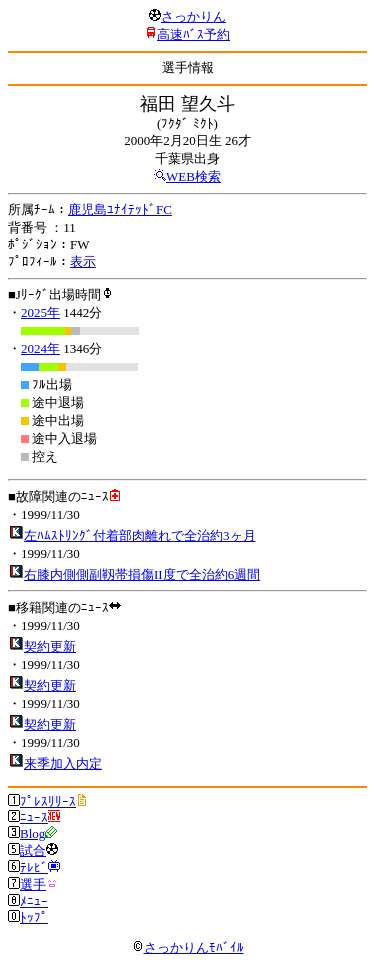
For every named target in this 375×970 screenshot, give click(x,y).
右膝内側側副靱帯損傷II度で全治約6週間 (142, 574)
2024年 (40, 348)
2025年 (40, 312)
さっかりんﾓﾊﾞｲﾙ (188, 947)
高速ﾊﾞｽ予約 (193, 34)
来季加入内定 (63, 763)
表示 (83, 261)
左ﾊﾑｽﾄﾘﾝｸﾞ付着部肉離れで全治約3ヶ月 (140, 535)
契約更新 (50, 646)
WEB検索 (193, 176)
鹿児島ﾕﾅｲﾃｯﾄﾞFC (120, 209)
